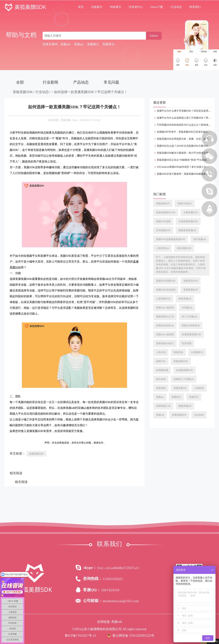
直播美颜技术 (191, 290)
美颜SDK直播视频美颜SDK (171, 239)
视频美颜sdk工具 (165, 317)
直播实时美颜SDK (166, 281)
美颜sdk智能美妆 (191, 326)
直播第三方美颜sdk (184, 379)
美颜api (160, 397)
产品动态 (81, 82)
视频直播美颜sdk (187, 230)
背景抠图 (187, 343)
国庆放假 (161, 379)
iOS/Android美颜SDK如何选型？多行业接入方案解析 (185, 167)
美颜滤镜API (163, 204)
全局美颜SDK (163, 230)
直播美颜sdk (180, 388)
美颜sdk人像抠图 (165, 334)
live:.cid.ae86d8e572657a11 (118, 568)
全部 (20, 82)
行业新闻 (50, 82)
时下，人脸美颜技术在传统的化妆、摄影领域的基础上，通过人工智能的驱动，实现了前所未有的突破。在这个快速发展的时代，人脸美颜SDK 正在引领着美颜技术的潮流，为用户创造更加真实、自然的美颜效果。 (181, 265)
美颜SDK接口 (185, 204)
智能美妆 (178, 352)
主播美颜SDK (191, 212)
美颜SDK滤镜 (163, 221)
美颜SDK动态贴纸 (166, 290)
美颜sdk (160, 415)
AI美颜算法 (197, 352)
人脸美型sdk (162, 248)
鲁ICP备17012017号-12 (80, 636)
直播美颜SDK (36, 454)
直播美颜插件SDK (166, 212)
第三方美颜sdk (189, 317)
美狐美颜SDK (23, 92)
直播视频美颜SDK (191, 334)
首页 (81, 7)
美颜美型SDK (191, 281)
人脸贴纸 (199, 388)
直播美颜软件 (179, 415)
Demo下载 (157, 7)
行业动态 (176, 7)
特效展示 (116, 7)
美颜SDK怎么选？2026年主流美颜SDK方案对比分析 (185, 146)
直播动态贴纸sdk (165, 326)
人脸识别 (161, 352)
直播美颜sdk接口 (165, 343)
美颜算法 (194, 397)
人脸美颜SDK (163, 299)
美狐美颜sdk (185, 299)
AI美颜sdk (187, 308)
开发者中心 (136, 7)
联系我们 (195, 7)
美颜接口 (176, 397)
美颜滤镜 (161, 388)
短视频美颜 (162, 370)
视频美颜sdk (185, 406)
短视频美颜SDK (184, 370)
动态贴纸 (199, 415)
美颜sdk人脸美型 (165, 308)
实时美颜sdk (200, 239)
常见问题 (111, 82)
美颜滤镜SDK (181, 361)
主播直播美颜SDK (188, 221)
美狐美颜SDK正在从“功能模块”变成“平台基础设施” (185, 160)
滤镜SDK (161, 361)
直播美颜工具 (163, 406)
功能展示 (97, 7)
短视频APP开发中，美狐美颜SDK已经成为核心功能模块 (187, 132)
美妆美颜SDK (184, 248)
